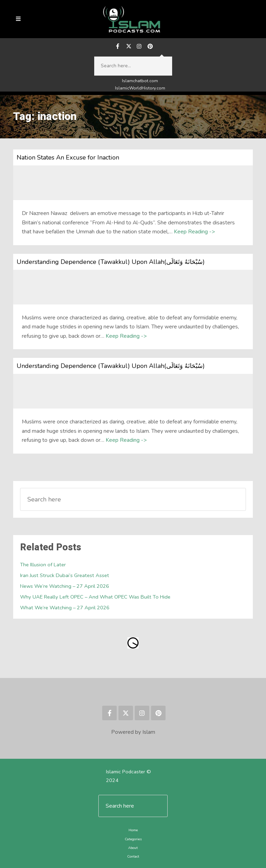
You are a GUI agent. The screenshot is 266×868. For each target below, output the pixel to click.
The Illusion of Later (43, 565)
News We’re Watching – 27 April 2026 (65, 586)
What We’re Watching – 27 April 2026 (65, 608)
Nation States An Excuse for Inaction (67, 158)
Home (133, 830)
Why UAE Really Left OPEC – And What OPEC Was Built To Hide (95, 597)
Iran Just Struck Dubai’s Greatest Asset (65, 576)
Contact (133, 856)
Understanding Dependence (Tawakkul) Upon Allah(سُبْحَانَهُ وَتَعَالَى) (110, 262)
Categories (133, 839)
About (133, 848)
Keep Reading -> (194, 232)
